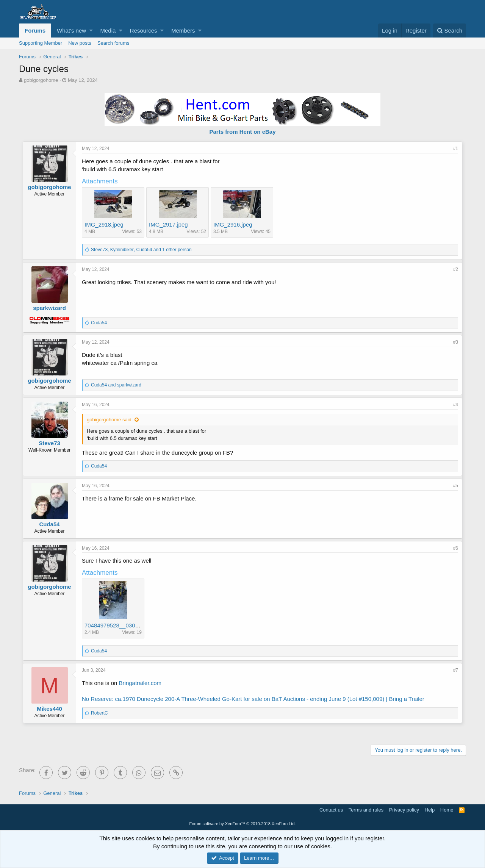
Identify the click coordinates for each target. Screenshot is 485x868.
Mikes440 (49, 709)
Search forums (113, 43)
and (116, 385)
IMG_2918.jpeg (104, 224)
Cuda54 (49, 524)
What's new (71, 30)
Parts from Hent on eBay (242, 132)
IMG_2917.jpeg (168, 224)
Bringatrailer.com (140, 683)
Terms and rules (366, 810)
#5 (456, 486)
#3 (456, 342)
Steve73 (49, 443)
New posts (80, 43)
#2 (456, 269)
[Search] (450, 30)
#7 (456, 670)
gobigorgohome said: (110, 420)
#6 (456, 548)
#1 (456, 149)
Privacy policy (404, 810)
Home (447, 810)
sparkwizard (49, 308)
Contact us (331, 810)
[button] (91, 30)
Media (108, 30)
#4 (456, 405)
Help (430, 810)
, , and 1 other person (141, 250)
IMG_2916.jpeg (233, 224)
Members (183, 30)
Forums (35, 30)
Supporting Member (41, 43)
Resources (144, 30)
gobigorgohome (41, 80)
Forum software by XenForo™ (243, 824)
